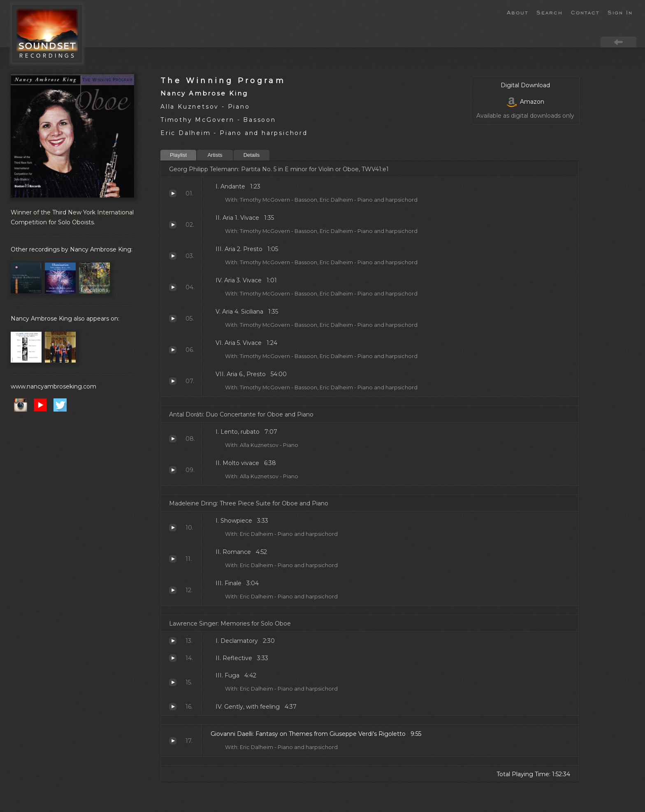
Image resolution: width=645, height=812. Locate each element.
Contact (585, 12)
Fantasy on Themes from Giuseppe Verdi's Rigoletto (173, 741)
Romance (173, 559)
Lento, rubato (173, 439)
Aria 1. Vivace (173, 225)
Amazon (526, 102)
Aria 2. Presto (173, 256)
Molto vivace (173, 470)
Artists (215, 155)
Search (550, 12)
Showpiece (173, 528)
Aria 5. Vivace (173, 350)
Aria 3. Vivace (173, 287)
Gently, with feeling (173, 707)
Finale (173, 590)
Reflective (173, 658)
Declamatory (173, 641)
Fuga (173, 682)
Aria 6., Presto (173, 381)
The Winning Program (223, 80)
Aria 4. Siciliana (173, 319)
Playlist (178, 155)
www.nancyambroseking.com (53, 386)
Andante (173, 193)
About (517, 12)
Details (252, 155)
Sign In (620, 12)
